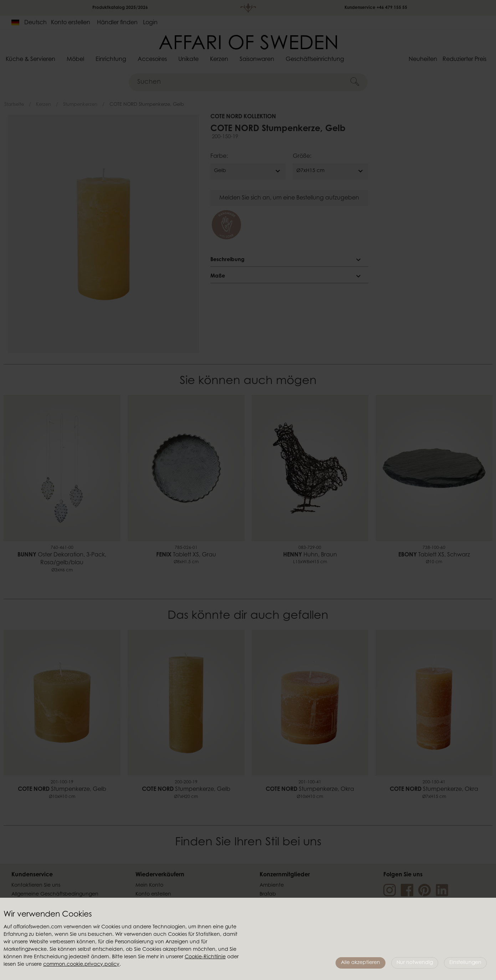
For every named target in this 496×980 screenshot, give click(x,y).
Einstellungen (465, 963)
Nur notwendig (415, 963)
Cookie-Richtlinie (205, 957)
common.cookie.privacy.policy (81, 965)
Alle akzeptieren (361, 963)
